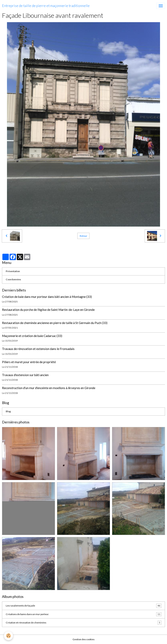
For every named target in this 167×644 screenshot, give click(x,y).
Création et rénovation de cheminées (84, 623)
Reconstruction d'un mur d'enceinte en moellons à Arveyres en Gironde (49, 388)
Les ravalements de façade (84, 606)
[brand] (46, 6)
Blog (8, 411)
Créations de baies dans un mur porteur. (84, 614)
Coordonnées (13, 279)
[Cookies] (8, 636)
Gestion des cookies (83, 639)
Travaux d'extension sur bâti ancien (25, 375)
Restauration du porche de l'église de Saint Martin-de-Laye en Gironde (48, 310)
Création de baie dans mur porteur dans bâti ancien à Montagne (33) (47, 297)
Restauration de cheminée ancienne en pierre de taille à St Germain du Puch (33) (55, 323)
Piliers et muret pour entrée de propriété (29, 362)
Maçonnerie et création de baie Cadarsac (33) (32, 336)
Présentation (13, 271)
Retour (83, 236)
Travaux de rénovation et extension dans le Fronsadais (38, 349)
